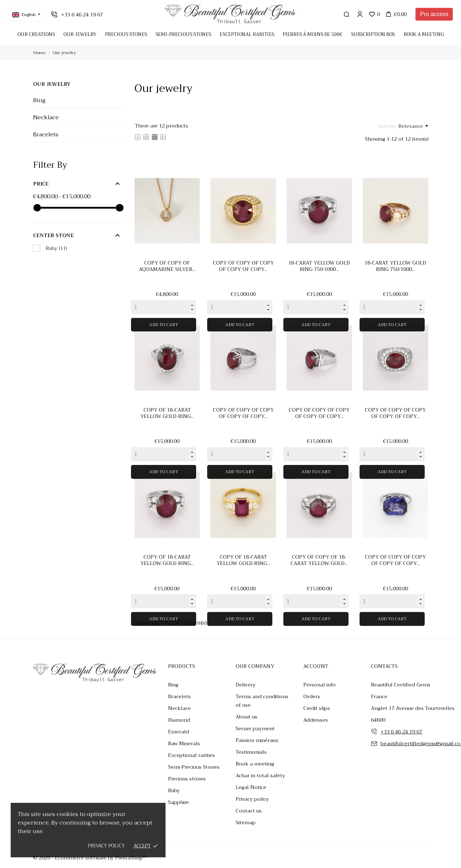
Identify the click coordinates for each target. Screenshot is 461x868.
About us (247, 717)
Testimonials (251, 752)
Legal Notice (251, 787)
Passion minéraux (257, 740)
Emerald (179, 732)
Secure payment (255, 728)
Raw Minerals (184, 743)
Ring (39, 100)
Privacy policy (106, 846)
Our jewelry (52, 84)
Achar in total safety (260, 775)
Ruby (56, 248)
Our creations (36, 34)
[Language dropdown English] (25, 15)
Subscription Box (373, 34)
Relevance (413, 126)
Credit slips (317, 708)
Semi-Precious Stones (194, 767)
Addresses (316, 720)
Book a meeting (424, 34)
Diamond (179, 720)
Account (316, 666)
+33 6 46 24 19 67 (401, 732)
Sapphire (179, 802)
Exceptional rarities (247, 34)
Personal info (319, 685)
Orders (312, 696)
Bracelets (46, 135)
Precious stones (187, 779)
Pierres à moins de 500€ (313, 34)
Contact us (249, 811)
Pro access (434, 14)
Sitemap (246, 822)
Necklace (46, 117)
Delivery (246, 685)
